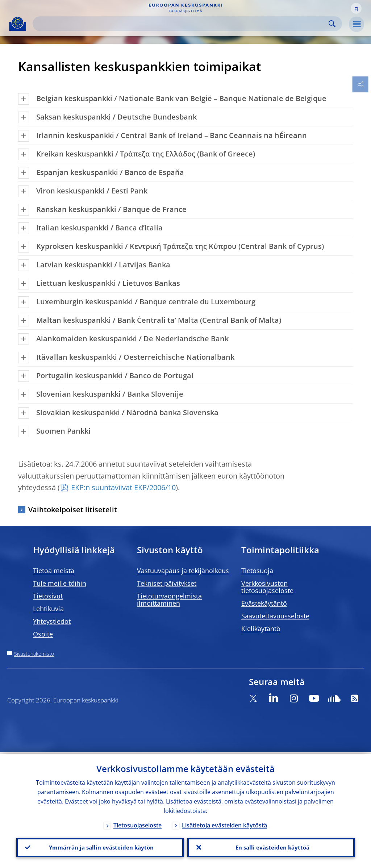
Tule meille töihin (60, 583)
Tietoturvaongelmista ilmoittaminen (169, 600)
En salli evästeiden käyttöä (271, 847)
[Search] (182, 24)
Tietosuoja (257, 571)
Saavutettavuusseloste (275, 616)
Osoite (43, 634)
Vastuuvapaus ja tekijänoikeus (183, 571)
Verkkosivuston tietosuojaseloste (267, 587)
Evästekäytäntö (264, 603)
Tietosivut (48, 596)
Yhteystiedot (52, 621)
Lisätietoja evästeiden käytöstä (224, 823)
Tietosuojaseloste (137, 823)
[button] (356, 8)
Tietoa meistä (54, 571)
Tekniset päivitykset (167, 583)
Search (332, 24)
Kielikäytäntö (261, 629)
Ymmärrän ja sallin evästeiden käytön (100, 847)
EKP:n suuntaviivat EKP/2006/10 (123, 487)
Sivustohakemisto (34, 654)
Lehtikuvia (48, 609)
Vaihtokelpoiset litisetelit (73, 510)
